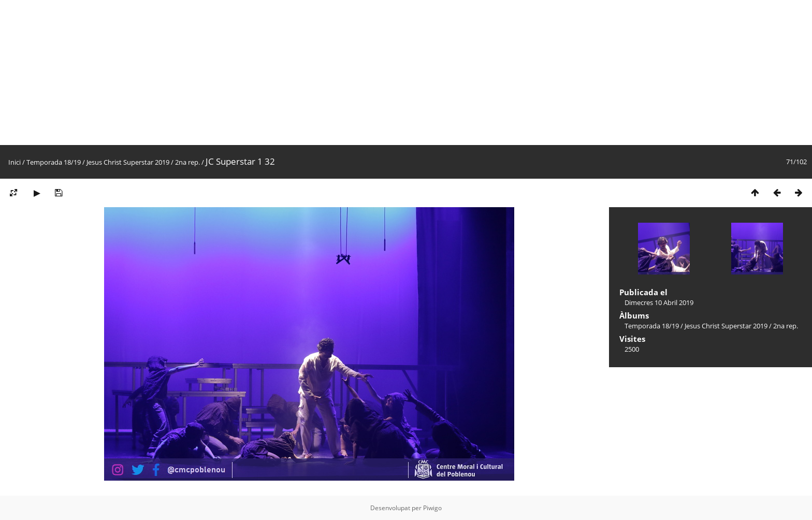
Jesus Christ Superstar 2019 (128, 162)
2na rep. (187, 162)
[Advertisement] (311, 73)
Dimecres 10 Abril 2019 (659, 302)
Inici (15, 162)
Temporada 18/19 (54, 162)
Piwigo (432, 508)
